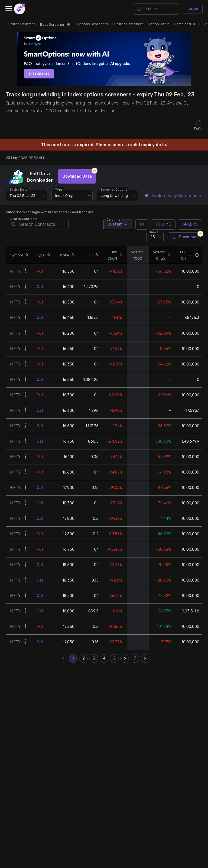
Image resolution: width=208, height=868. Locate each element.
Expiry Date (19, 190)
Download (185, 237)
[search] (37, 224)
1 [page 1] (73, 658)
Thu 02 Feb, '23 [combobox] (23, 195)
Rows (154, 232)
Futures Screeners (128, 24)
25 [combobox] (152, 237)
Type (59, 190)
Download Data (77, 176)
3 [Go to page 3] (94, 658)
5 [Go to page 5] (114, 658)
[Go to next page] (145, 658)
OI (142, 224)
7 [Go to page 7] (135, 658)
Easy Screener (55, 25)
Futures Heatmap (21, 24)
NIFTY (15, 271)
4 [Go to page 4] (104, 658)
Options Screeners (92, 24)
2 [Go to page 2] (83, 658)
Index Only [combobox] (64, 195)
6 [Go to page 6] (125, 658)
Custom (118, 224)
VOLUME (163, 224)
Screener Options (114, 190)
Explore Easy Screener (173, 196)
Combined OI (184, 24)
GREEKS (190, 224)
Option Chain (159, 24)
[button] (25, 255)
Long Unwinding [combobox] (114, 195)
